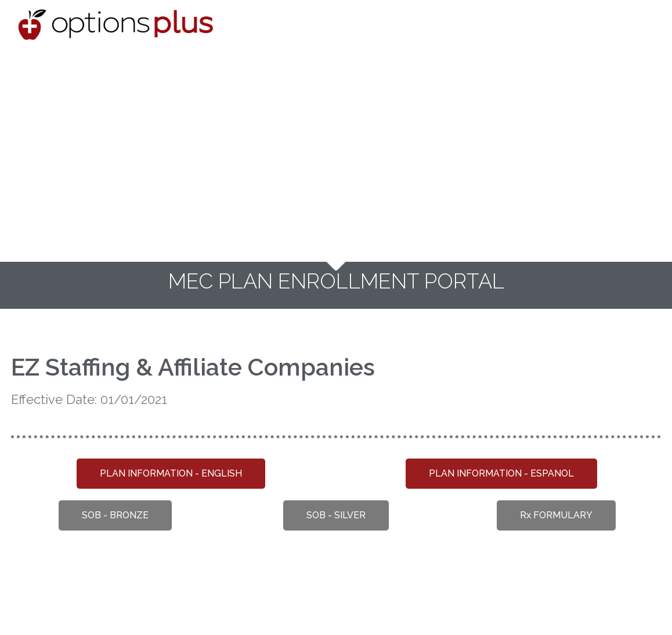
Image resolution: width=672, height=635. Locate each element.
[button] (171, 474)
